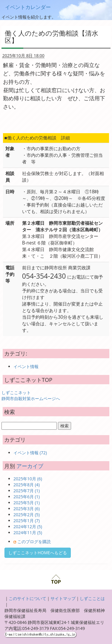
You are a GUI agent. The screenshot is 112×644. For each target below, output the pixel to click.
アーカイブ (30, 466)
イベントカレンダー (28, 7)
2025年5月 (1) (27, 503)
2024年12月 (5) (28, 527)
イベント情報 (26, 366)
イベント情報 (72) (30, 453)
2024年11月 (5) (28, 533)
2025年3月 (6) (27, 509)
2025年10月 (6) (28, 479)
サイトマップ (63, 598)
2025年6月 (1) (27, 497)
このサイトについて (27, 598)
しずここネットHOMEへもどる (38, 553)
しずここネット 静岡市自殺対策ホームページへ (31, 395)
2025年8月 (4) (27, 485)
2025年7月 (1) (27, 491)
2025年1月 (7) (27, 521)
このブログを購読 (34, 542)
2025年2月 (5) (27, 515)
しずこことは (92, 598)
